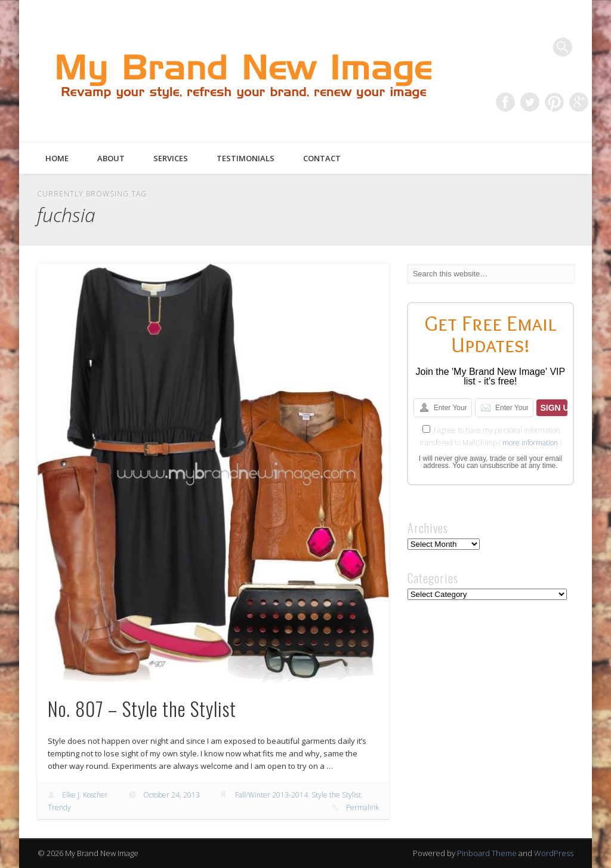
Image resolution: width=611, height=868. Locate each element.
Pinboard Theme (487, 853)
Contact (322, 158)
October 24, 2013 (172, 795)
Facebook (505, 102)
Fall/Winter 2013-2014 (271, 795)
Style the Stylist (336, 795)
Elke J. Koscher (85, 795)
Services (171, 158)
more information (530, 443)
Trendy (59, 807)
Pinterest (554, 102)
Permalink (362, 807)
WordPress (554, 853)
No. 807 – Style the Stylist (142, 708)
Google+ (579, 102)
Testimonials (246, 158)
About (111, 158)
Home (57, 158)
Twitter (530, 102)
